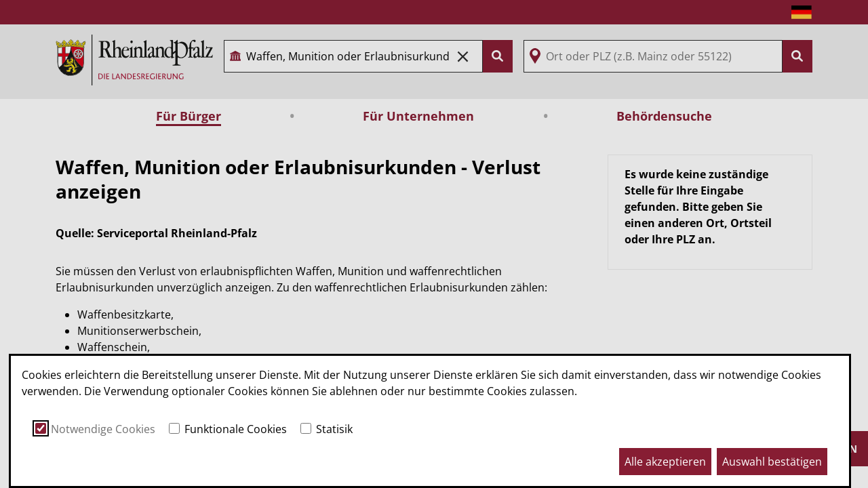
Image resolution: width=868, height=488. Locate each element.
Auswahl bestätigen (772, 462)
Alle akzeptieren (665, 462)
